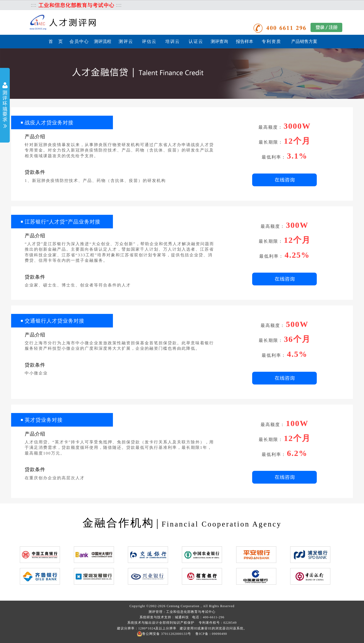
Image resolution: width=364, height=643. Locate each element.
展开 (5, 106)
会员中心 (79, 41)
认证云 (196, 41)
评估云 (149, 41)
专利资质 (271, 41)
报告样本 (245, 41)
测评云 (126, 41)
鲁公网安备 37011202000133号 (164, 634)
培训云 (173, 41)
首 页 (56, 41)
